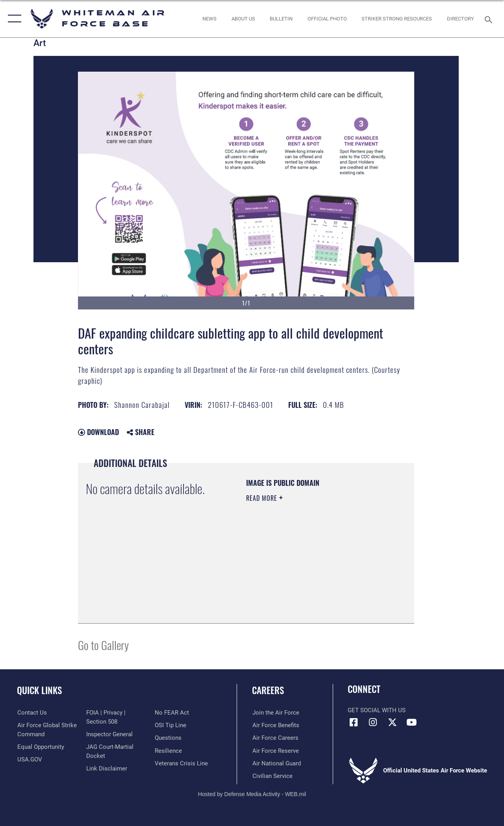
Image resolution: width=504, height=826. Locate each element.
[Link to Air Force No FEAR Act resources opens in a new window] (172, 713)
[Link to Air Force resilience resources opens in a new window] (168, 750)
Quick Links (39, 690)
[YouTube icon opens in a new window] (411, 722)
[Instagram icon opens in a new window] (373, 722)
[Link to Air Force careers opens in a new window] (275, 738)
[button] (13, 19)
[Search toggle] (490, 19)
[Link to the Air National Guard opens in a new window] (276, 763)
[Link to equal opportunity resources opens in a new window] (40, 747)
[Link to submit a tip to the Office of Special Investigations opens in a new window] (170, 725)
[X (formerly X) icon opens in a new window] (392, 722)
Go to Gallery (103, 645)
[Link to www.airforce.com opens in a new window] (275, 713)
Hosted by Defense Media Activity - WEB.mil (252, 794)
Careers (268, 690)
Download (98, 432)
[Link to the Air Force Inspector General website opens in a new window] (109, 734)
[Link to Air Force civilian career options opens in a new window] (272, 776)
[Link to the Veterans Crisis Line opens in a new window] (181, 763)
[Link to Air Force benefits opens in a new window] (275, 725)
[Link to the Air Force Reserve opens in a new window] (275, 750)
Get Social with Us (377, 710)
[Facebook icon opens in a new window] (354, 722)
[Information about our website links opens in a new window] (106, 768)
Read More (263, 498)
